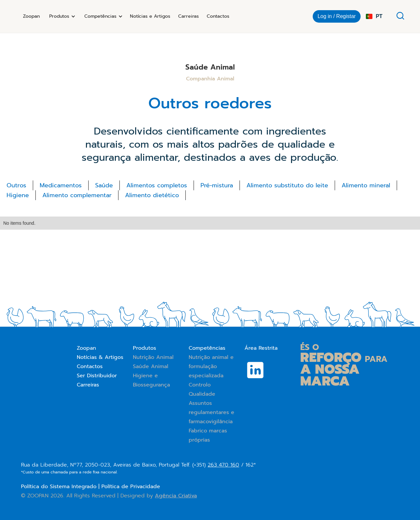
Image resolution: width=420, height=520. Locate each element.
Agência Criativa (176, 496)
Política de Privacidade (131, 487)
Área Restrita (261, 348)
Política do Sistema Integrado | (61, 487)
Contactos (218, 16)
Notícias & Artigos (100, 357)
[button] (61, 16)
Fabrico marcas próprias (208, 435)
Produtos (145, 348)
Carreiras (189, 16)
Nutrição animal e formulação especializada (211, 366)
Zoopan (31, 16)
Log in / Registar (337, 16)
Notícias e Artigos (150, 16)
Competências (207, 348)
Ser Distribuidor (97, 376)
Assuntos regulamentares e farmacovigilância (211, 412)
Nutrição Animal (153, 357)
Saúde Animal (151, 366)
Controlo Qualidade (202, 389)
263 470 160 (223, 465)
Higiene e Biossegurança (151, 380)
